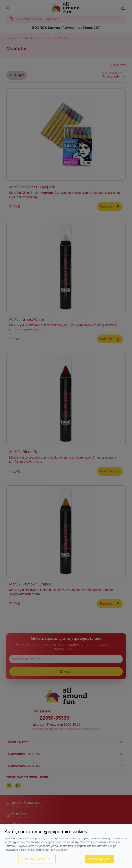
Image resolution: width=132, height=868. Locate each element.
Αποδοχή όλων (99, 859)
